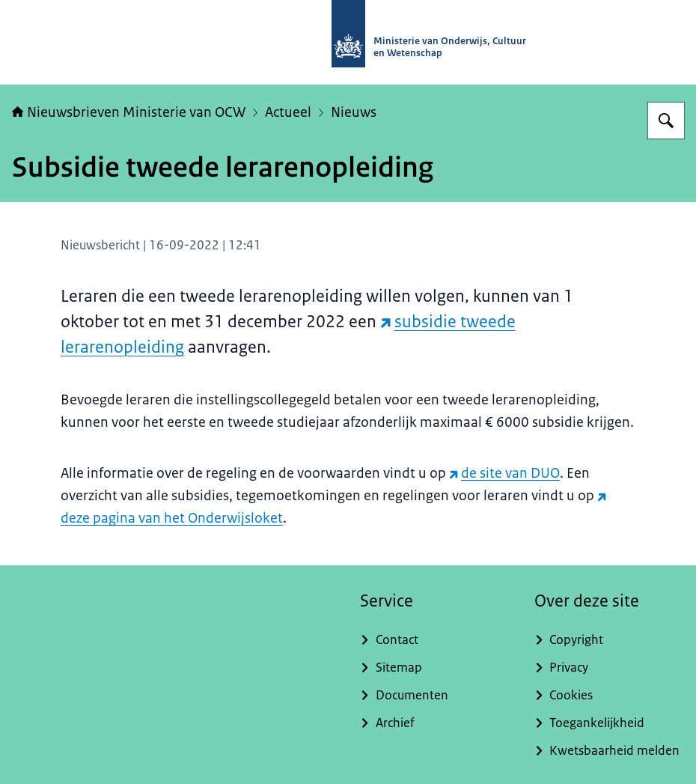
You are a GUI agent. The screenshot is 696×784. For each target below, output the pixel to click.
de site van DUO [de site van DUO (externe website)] (504, 473)
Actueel (288, 112)
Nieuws (354, 112)
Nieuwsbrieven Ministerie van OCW (129, 112)
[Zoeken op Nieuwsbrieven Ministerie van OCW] (666, 121)
